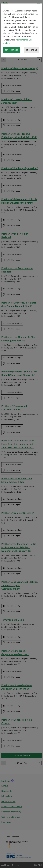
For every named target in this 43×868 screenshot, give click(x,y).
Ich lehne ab (31, 65)
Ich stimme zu (12, 65)
